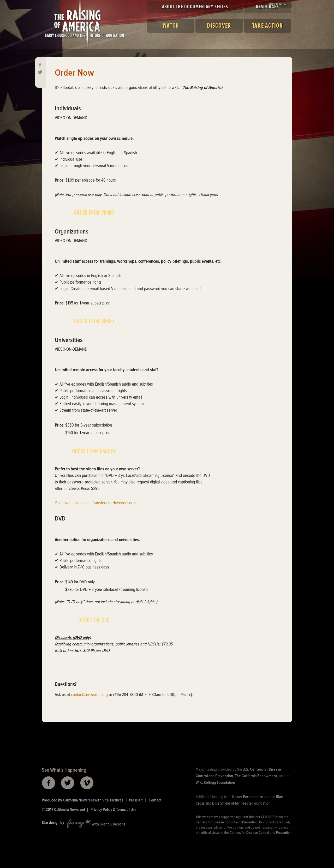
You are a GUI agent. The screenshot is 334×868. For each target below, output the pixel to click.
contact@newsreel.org (89, 695)
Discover (219, 26)
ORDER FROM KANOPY (94, 452)
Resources (267, 7)
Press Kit (136, 800)
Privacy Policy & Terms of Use (114, 810)
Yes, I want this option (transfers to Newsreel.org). (96, 503)
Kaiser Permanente (248, 797)
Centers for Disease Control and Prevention (227, 822)
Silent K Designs (112, 825)
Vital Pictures (113, 800)
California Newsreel (78, 800)
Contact (155, 800)
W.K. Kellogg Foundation (215, 783)
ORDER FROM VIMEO (94, 213)
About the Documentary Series (195, 7)
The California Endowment (256, 776)
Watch (171, 26)
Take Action (268, 26)
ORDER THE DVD (94, 620)
